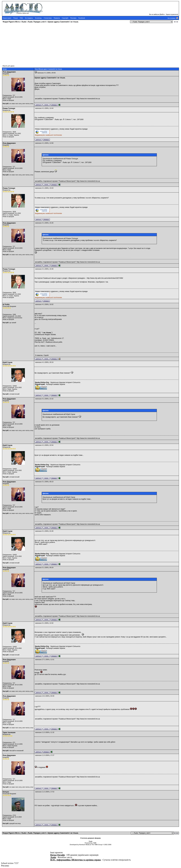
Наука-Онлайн (58, 855)
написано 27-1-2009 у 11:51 (45, 660)
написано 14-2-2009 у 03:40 (45, 696)
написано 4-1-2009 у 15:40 (44, 269)
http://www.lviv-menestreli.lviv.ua (88, 99)
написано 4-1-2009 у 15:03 (44, 188)
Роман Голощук (9, 108)
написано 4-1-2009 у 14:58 (44, 143)
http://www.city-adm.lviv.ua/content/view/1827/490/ (105, 278)
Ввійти (162, 14)
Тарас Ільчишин (9, 733)
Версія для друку (9, 66)
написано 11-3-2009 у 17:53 (45, 792)
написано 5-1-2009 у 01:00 (44, 531)
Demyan (6, 792)
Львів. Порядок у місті (37, 22)
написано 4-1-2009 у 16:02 (44, 304)
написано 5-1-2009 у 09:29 (44, 568)
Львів (24, 22)
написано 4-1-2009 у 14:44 (44, 108)
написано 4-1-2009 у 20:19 (44, 362)
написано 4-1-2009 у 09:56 (46, 73)
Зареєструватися (172, 14)
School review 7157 (10, 863)
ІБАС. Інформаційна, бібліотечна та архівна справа (76, 860)
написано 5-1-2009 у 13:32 (44, 623)
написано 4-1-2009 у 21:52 (44, 399)
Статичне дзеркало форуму (90, 838)
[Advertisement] (83, 43)
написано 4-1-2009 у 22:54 (44, 445)
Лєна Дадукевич (9, 72)
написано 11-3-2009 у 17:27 (45, 755)
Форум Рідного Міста (11, 22)
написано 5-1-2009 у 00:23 (44, 482)
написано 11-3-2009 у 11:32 (45, 732)
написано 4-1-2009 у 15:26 (44, 223)
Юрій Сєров (8, 362)
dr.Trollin (6, 305)
